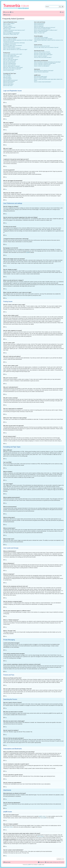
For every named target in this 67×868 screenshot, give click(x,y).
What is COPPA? (7, 25)
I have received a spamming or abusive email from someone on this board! (49, 41)
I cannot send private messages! (41, 37)
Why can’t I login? (7, 29)
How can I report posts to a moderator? (12, 66)
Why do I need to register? (9, 23)
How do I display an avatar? (9, 47)
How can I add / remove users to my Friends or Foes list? (46, 47)
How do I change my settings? (10, 39)
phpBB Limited (42, 816)
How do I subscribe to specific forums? (42, 65)
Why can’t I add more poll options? (11, 59)
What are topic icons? (8, 85)
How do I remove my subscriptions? (42, 66)
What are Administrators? (40, 23)
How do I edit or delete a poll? (10, 61)
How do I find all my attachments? (41, 72)
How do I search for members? (41, 56)
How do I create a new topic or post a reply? (13, 54)
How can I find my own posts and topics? (43, 57)
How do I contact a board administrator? (43, 82)
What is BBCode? (7, 75)
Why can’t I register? (8, 26)
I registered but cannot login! (9, 27)
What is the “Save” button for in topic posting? (13, 67)
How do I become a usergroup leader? (42, 29)
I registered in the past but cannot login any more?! (14, 30)
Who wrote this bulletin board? (41, 77)
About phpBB (43, 818)
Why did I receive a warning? (9, 65)
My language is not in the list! (10, 44)
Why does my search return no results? (42, 53)
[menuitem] (12, 12)
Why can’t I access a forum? (9, 62)
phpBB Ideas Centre (8, 827)
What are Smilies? (7, 77)
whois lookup (40, 836)
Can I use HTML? (7, 76)
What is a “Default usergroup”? (41, 31)
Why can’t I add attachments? (10, 63)
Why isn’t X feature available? (40, 78)
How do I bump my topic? (9, 70)
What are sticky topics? (8, 83)
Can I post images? (7, 79)
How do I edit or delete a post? (10, 55)
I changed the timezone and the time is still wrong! (14, 43)
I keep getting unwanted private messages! (43, 39)
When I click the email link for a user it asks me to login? (15, 49)
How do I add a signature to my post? (11, 57)
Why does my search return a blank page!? (43, 55)
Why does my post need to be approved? (12, 69)
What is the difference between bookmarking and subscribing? (47, 62)
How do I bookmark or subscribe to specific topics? (45, 63)
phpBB (28, 252)
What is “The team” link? (39, 33)
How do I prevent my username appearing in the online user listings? (18, 40)
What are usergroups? (39, 26)
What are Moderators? (39, 25)
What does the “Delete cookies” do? (11, 34)
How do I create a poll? (8, 58)
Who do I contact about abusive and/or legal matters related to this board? (48, 80)
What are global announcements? (11, 80)
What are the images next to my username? (13, 45)
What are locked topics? (8, 84)
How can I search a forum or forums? (42, 52)
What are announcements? (9, 81)
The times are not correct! (9, 41)
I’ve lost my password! (8, 31)
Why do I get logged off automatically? (11, 33)
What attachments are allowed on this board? (44, 71)
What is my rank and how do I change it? (12, 48)
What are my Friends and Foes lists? (42, 46)
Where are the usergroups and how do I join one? (45, 27)
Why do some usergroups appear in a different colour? (46, 30)
